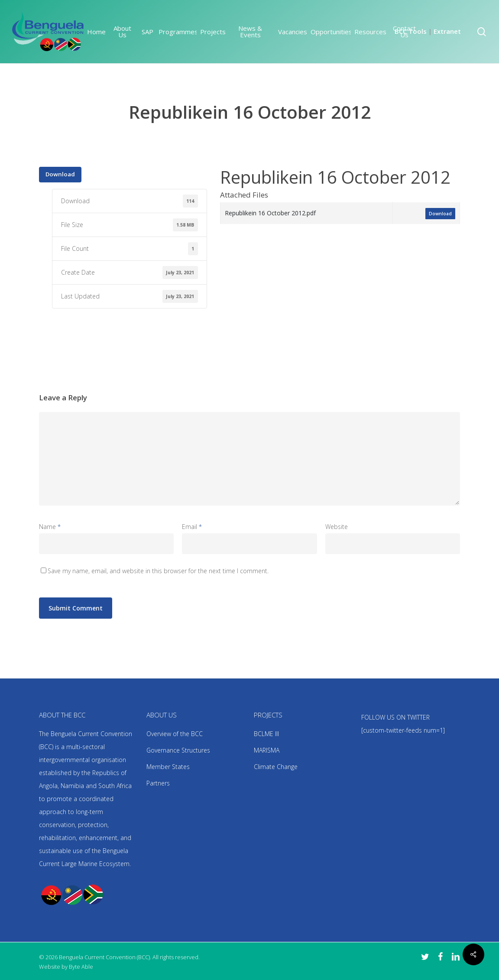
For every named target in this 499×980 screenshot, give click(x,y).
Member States (168, 767)
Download (60, 174)
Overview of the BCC (175, 734)
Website (337, 527)
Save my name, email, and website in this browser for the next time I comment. (158, 571)
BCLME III (266, 734)
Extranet (447, 31)
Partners (158, 783)
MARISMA (267, 750)
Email (192, 527)
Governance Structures (178, 750)
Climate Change (276, 767)
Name (50, 527)
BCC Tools (411, 31)
